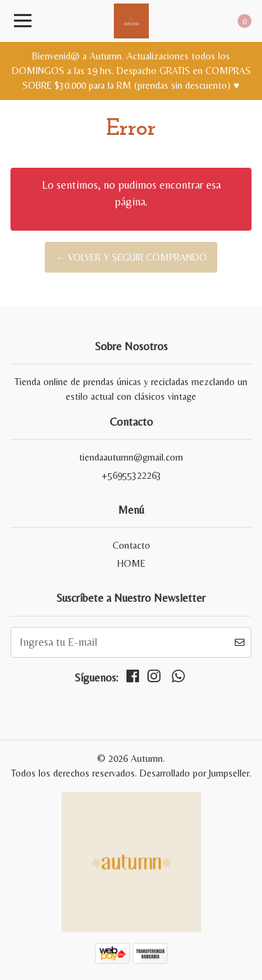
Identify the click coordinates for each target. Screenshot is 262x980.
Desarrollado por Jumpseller (195, 773)
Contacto (131, 545)
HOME (131, 563)
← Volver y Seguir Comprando (131, 257)
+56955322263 (131, 475)
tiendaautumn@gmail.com (131, 457)
